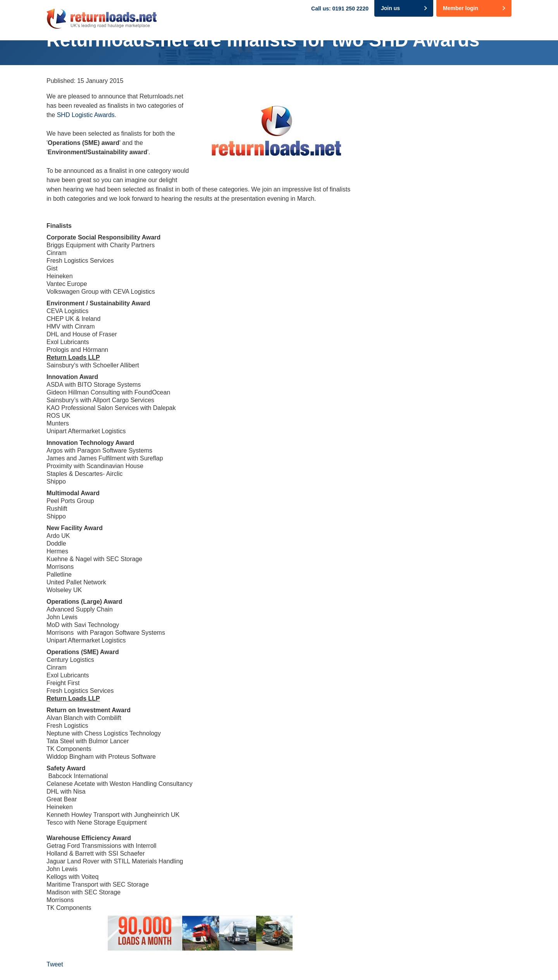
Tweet (55, 964)
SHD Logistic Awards (86, 115)
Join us (390, 8)
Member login (461, 8)
